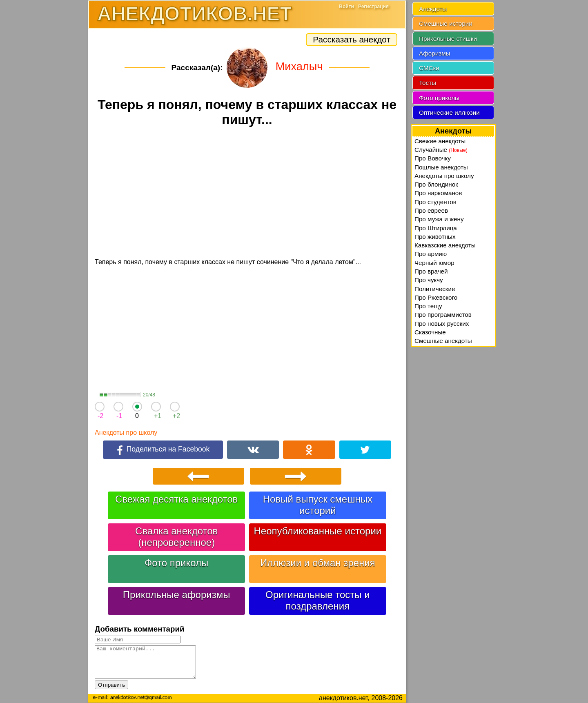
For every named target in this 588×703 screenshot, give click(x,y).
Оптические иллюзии (449, 112)
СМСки (429, 68)
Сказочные (430, 332)
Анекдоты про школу (126, 433)
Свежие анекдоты (440, 141)
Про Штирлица (436, 228)
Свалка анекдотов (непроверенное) (176, 537)
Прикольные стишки (448, 39)
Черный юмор (434, 263)
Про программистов (443, 315)
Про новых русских (442, 324)
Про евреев (431, 210)
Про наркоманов (438, 193)
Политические (435, 289)
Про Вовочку (433, 158)
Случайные (441, 150)
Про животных (435, 237)
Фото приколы (176, 563)
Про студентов (435, 202)
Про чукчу (429, 280)
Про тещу (428, 306)
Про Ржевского (436, 297)
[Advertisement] (247, 194)
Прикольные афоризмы (177, 595)
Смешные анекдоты (443, 341)
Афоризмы (435, 53)
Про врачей (431, 271)
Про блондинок (436, 184)
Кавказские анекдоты (445, 245)
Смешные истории (446, 23)
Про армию (431, 254)
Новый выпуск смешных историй (318, 505)
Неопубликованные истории (317, 531)
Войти (346, 7)
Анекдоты (433, 9)
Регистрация (373, 7)
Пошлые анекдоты (441, 167)
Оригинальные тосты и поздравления (318, 600)
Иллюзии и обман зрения (318, 563)
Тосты (428, 83)
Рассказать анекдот (352, 39)
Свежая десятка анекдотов (176, 499)
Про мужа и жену (439, 219)
